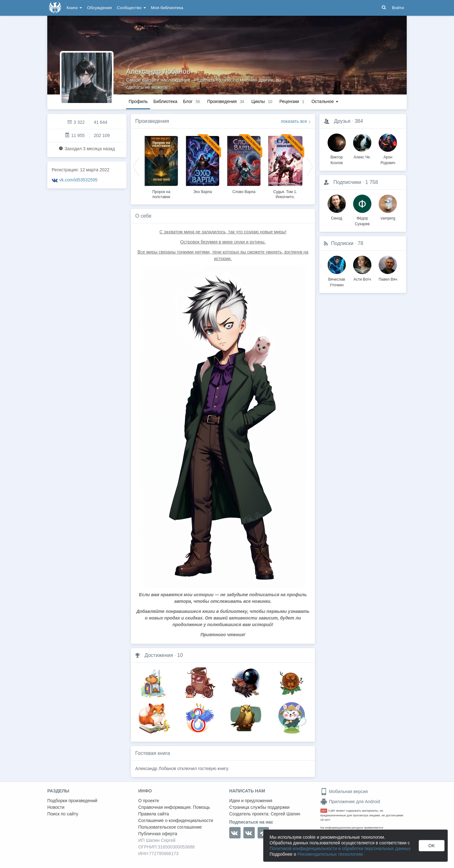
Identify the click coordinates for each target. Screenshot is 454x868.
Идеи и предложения (251, 801)
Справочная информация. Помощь (174, 807)
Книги (74, 8)
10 (180, 655)
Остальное (325, 101)
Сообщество (131, 8)
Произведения (152, 121)
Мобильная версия (344, 791)
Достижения (159, 655)
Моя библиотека (167, 8)
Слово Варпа (244, 192)
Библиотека (165, 101)
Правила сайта (154, 814)
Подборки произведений (72, 801)
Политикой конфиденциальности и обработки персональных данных (340, 848)
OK (432, 846)
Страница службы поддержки (259, 807)
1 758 (372, 182)
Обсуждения (99, 8)
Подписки (342, 243)
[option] (161, 166)
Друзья (342, 121)
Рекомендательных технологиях (330, 854)
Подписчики (347, 182)
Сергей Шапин (285, 814)
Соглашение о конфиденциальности (176, 820)
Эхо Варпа (203, 192)
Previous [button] (136, 166)
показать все (294, 121)
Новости (56, 807)
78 (360, 243)
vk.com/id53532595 (78, 180)
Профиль (138, 101)
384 (359, 121)
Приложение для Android (350, 802)
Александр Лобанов (158, 71)
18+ (324, 811)
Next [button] (310, 166)
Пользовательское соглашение (170, 827)
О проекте (149, 801)
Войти (398, 8)
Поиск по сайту (63, 814)
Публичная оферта (158, 834)
